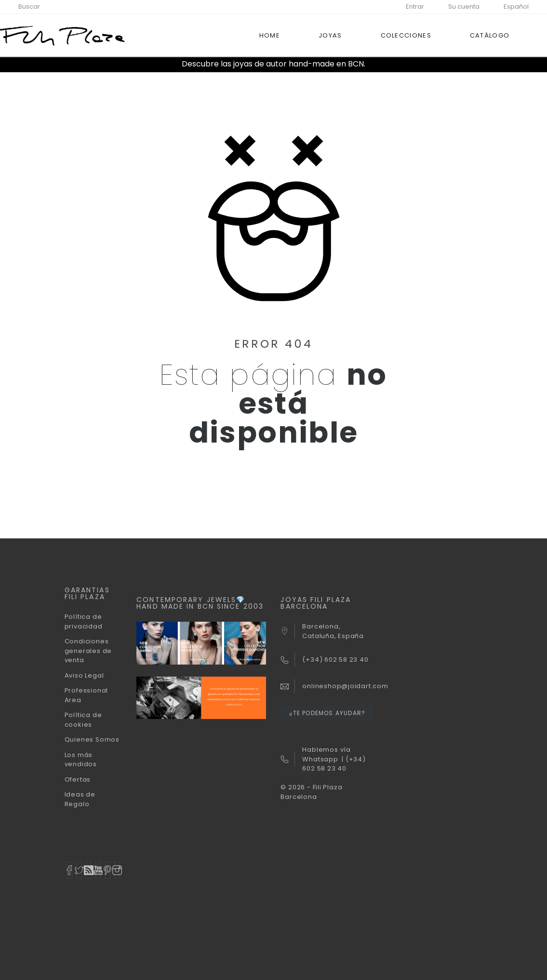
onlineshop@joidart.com (345, 686)
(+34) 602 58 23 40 (334, 764)
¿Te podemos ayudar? (327, 713)
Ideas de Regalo (80, 799)
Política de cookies (83, 720)
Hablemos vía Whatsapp (326, 754)
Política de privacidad (84, 621)
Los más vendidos (81, 760)
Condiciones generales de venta (88, 651)
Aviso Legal (84, 675)
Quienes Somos (92, 739)
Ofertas (78, 779)
